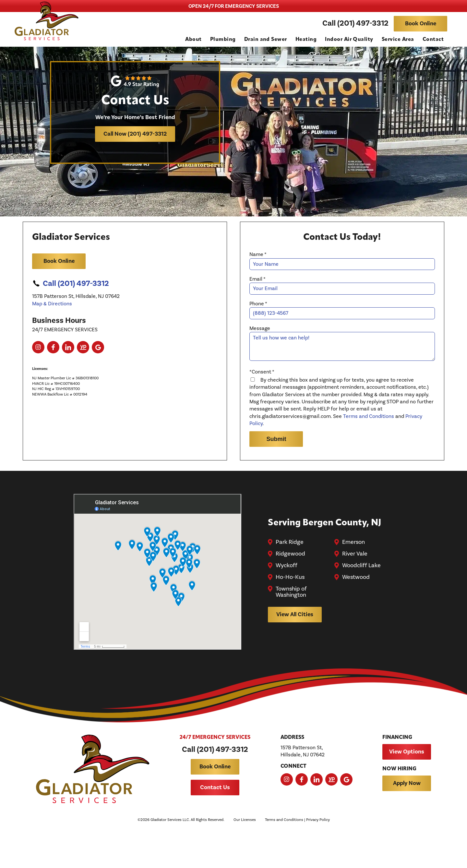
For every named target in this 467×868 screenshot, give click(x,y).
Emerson (354, 569)
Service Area (398, 40)
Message (261, 347)
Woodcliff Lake (362, 592)
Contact (433, 40)
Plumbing (223, 40)
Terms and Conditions (370, 440)
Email (259, 298)
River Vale (355, 581)
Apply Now (407, 823)
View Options (407, 791)
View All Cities (295, 641)
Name (259, 274)
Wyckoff (287, 592)
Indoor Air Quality (349, 40)
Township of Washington (292, 619)
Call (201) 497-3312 (355, 24)
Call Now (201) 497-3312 (136, 138)
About (193, 40)
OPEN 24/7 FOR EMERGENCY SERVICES (234, 6)
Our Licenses (245, 860)
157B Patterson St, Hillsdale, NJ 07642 (303, 791)
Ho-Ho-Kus (291, 604)
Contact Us (215, 827)
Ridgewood (291, 581)
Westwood (356, 604)
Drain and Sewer (266, 40)
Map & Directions (53, 323)
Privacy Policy (318, 860)
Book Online (421, 24)
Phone (260, 323)
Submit (277, 463)
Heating (306, 40)
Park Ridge (290, 569)
